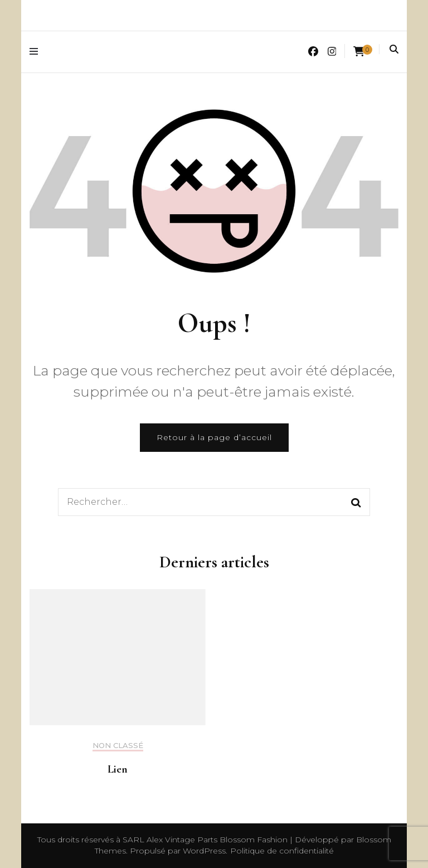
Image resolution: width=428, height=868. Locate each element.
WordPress (204, 851)
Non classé (118, 746)
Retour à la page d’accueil (214, 437)
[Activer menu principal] (37, 52)
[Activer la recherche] (394, 49)
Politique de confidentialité (282, 851)
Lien (118, 769)
